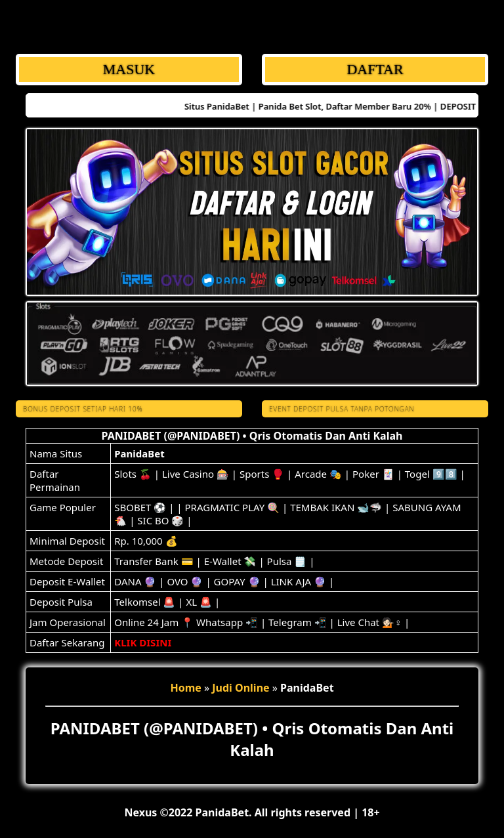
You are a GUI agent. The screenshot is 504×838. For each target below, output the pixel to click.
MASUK (129, 69)
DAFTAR (375, 69)
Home (185, 688)
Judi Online (241, 688)
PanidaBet (139, 453)
